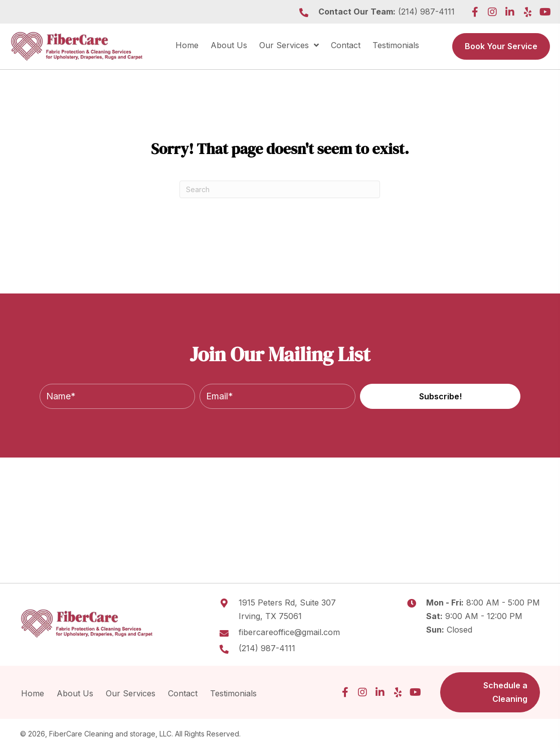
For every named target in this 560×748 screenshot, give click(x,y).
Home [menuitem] (33, 693)
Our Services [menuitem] (131, 693)
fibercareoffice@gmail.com (289, 632)
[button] (475, 12)
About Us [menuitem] (75, 693)
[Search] (280, 189)
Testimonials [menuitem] (235, 693)
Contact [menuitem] (183, 693)
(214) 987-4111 (426, 12)
